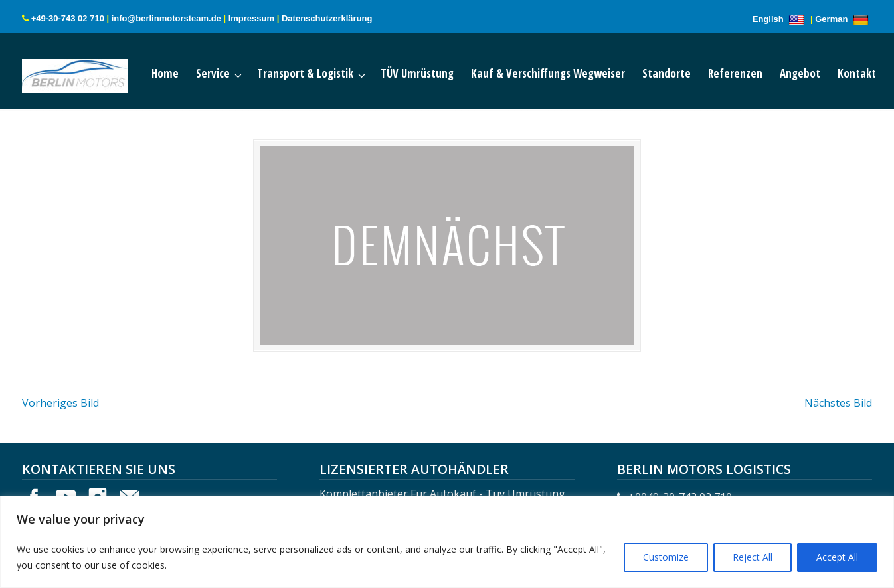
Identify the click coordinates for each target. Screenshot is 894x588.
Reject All (753, 557)
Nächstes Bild (838, 403)
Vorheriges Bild (60, 403)
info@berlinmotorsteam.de (166, 18)
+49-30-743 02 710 (68, 18)
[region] (447, 542)
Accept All (837, 557)
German (844, 19)
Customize (666, 557)
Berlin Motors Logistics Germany (88, 73)
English (780, 19)
